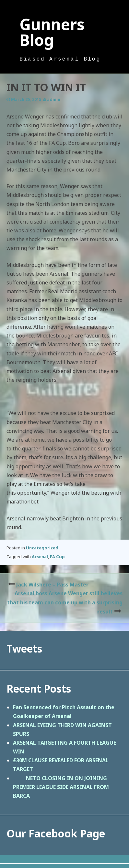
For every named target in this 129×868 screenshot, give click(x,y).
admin (54, 99)
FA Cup (57, 557)
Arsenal (40, 557)
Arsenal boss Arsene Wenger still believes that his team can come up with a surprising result (65, 602)
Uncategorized (42, 548)
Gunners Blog (52, 32)
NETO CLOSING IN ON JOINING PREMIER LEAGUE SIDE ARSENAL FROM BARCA (61, 787)
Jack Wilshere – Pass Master (52, 585)
